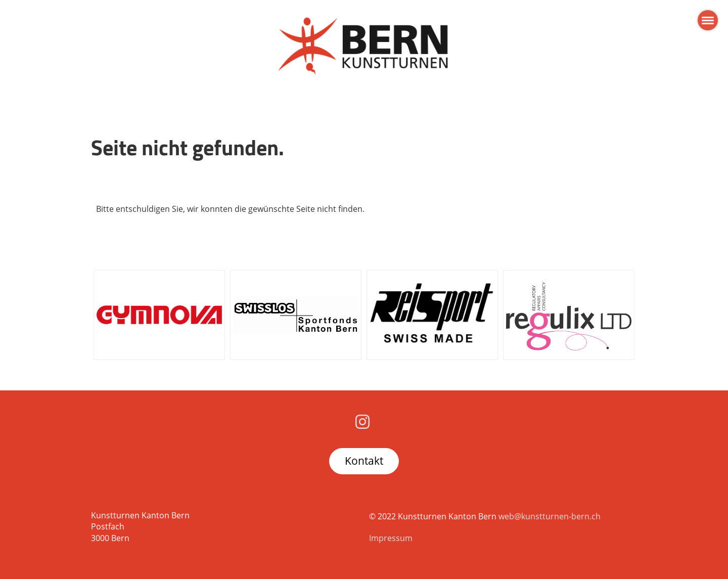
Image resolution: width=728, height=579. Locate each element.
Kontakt (364, 461)
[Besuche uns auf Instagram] (362, 421)
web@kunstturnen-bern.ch (550, 516)
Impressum (391, 538)
